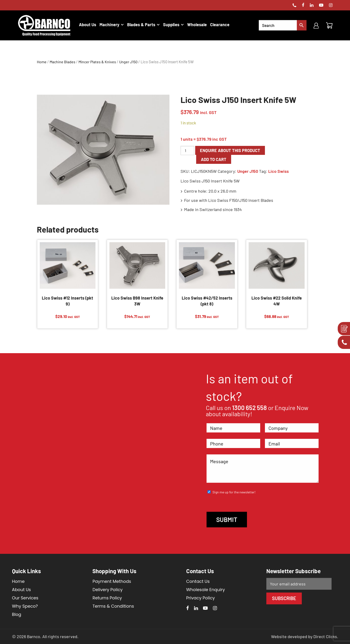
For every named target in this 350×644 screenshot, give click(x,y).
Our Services (25, 598)
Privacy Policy (201, 598)
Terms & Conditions (113, 606)
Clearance (220, 25)
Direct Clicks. (326, 636)
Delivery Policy (108, 590)
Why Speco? (25, 606)
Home (42, 62)
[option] (103, 150)
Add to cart (214, 159)
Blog (17, 614)
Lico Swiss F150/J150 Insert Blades (241, 200)
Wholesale (197, 25)
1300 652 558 (249, 408)
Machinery (109, 25)
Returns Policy (107, 598)
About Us (88, 25)
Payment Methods (112, 581)
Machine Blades (63, 62)
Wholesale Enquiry (206, 590)
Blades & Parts (141, 25)
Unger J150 (128, 62)
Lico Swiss (279, 171)
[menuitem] (88, 25)
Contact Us (198, 581)
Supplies (171, 25)
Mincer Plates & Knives (97, 62)
